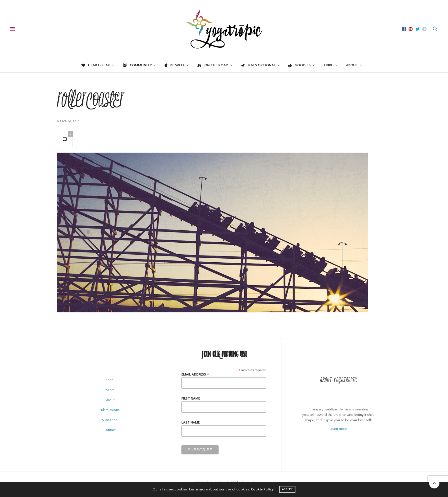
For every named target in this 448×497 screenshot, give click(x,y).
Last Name (191, 423)
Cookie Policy (262, 489)
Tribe (328, 65)
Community (137, 65)
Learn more (338, 429)
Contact (110, 430)
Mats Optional (258, 65)
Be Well (175, 65)
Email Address (195, 375)
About (352, 65)
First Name (191, 399)
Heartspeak (96, 65)
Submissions (110, 410)
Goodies (299, 65)
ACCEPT (287, 489)
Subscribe (110, 420)
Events (110, 390)
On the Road (213, 65)
